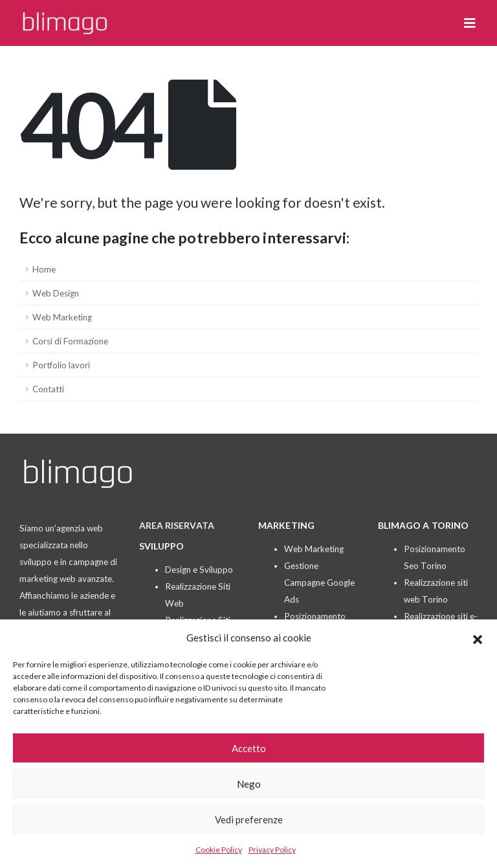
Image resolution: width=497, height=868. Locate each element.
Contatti (48, 389)
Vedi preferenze (249, 819)
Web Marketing (62, 317)
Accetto (249, 748)
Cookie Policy (219, 850)
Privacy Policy (272, 850)
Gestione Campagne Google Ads (319, 583)
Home (44, 269)
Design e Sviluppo (199, 570)
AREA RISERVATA (177, 525)
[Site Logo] (65, 23)
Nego (249, 784)
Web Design (56, 293)
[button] (478, 638)
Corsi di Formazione (70, 341)
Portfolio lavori (61, 365)
